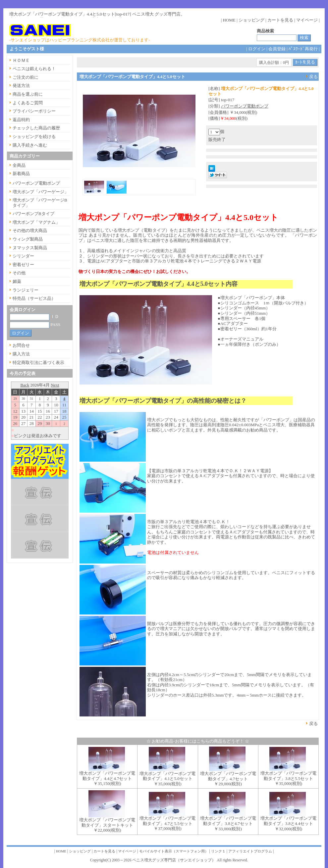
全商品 (19, 165)
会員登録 (277, 49)
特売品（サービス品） (34, 298)
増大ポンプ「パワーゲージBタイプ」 (40, 203)
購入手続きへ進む (30, 145)
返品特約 (21, 120)
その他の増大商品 (30, 230)
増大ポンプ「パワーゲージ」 (41, 192)
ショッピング (251, 20)
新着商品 (21, 174)
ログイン (257, 49)
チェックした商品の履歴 (36, 128)
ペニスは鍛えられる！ (34, 69)
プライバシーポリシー (34, 111)
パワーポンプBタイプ (33, 214)
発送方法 (21, 86)
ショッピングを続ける (34, 137)
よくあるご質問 (28, 103)
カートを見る (280, 20)
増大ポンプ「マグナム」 (36, 222)
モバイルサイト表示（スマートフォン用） (174, 851)
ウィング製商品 (28, 239)
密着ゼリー (23, 265)
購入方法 (21, 354)
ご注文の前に (26, 77)
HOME (229, 20)
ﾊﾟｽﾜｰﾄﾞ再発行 (303, 49)
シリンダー (23, 256)
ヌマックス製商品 (30, 248)
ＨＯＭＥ (21, 60)
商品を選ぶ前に (28, 94)
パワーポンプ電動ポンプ (245, 106)
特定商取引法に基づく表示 (38, 363)
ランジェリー (26, 290)
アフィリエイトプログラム (250, 851)
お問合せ (21, 345)
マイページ (307, 20)
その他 (19, 273)
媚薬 (17, 281)
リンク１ (218, 851)
